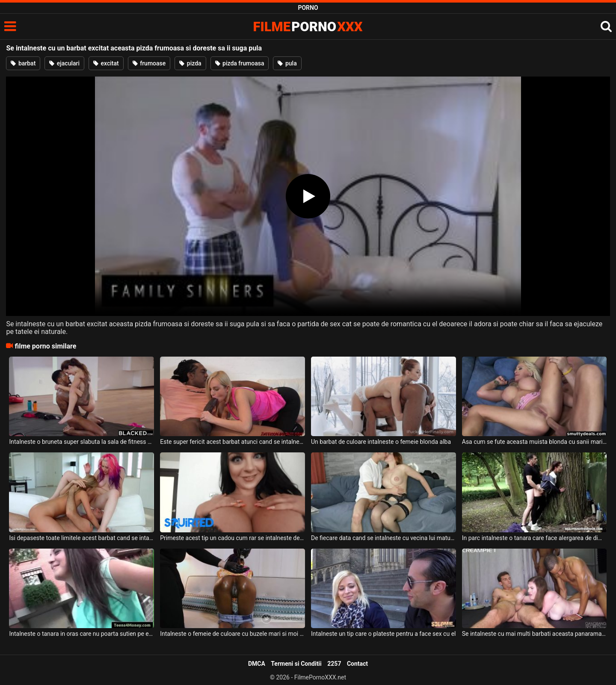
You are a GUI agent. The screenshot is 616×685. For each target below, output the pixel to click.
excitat (106, 63)
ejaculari (64, 63)
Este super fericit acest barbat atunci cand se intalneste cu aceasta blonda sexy (232, 442)
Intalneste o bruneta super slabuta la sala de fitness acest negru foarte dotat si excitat (81, 442)
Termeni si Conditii (296, 664)
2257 (334, 664)
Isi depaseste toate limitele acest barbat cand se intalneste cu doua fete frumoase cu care (81, 538)
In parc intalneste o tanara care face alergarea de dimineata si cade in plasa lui (535, 538)
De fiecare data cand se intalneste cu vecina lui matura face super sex (384, 538)
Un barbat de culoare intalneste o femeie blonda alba (381, 442)
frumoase (149, 63)
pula (287, 63)
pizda (190, 63)
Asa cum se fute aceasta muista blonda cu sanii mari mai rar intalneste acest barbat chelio (535, 442)
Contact (357, 664)
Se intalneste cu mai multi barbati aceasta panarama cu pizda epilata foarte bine (535, 634)
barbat (23, 63)
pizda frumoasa (240, 63)
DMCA (257, 664)
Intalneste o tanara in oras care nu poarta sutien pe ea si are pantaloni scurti (81, 634)
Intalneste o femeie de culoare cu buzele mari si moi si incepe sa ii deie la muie (232, 634)
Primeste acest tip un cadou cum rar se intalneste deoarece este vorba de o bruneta (232, 538)
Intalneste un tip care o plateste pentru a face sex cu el (383, 634)
